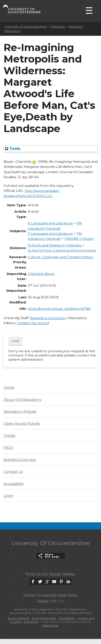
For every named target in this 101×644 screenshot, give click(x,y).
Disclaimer (31, 622)
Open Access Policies (22, 423)
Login (8, 496)
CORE (15, 341)
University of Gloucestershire (26, 27)
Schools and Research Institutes (55, 245)
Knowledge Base (44, 618)
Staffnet (43, 601)
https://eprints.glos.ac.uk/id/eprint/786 (59, 309)
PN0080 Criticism (79, 239)
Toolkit (10, 436)
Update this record (33, 323)
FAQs (8, 448)
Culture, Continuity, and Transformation (60, 257)
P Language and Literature (50, 223)
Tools (13, 149)
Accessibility (14, 484)
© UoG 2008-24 (19, 618)
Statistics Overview (20, 460)
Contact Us (13, 472)
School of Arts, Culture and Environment (62, 250)
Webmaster (50, 626)
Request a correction (48, 318)
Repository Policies (20, 412)
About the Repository (23, 400)
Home (9, 387)
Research (58, 27)
